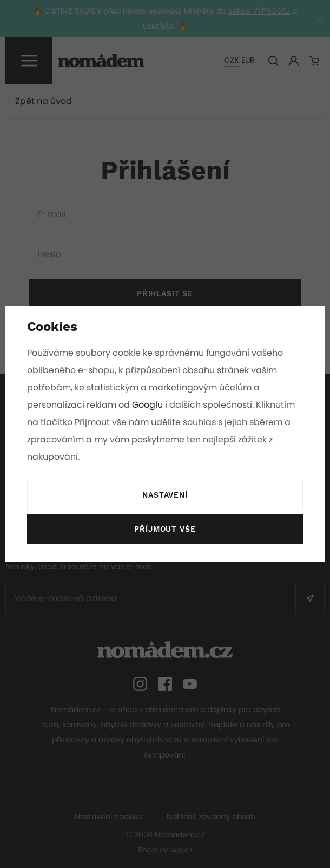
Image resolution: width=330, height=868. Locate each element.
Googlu (148, 405)
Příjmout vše (165, 530)
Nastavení (165, 495)
